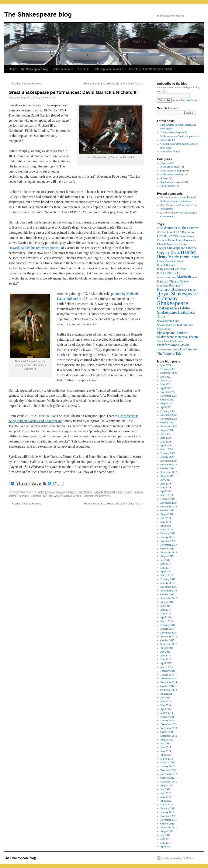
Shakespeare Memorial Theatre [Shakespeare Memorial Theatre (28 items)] (178, 337)
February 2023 (168, 369)
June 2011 (166, 839)
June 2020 (166, 438)
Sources (164, 178)
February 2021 (168, 411)
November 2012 (169, 774)
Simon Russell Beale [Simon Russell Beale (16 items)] (167, 341)
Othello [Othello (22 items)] (184, 282)
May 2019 (166, 487)
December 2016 (169, 587)
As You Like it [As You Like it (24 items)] (166, 232)
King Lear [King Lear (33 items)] (164, 273)
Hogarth (98, 492)
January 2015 (167, 675)
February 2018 (168, 533)
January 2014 (167, 721)
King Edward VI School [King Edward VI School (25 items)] (172, 269)
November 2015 (169, 636)
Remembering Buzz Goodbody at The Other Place (114, 84)
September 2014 (169, 690)
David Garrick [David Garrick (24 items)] (177, 240)
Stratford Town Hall (41, 496)
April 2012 (166, 801)
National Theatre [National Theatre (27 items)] (168, 281)
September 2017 (169, 552)
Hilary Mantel (168, 140)
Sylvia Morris (48, 98)
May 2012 (166, 797)
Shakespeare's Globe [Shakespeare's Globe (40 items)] (173, 308)
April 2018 (166, 526)
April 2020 (166, 445)
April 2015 (166, 663)
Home (13, 69)
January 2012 (167, 812)
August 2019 (167, 476)
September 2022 (169, 373)
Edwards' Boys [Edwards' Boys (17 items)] (165, 244)
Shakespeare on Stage (50, 492)
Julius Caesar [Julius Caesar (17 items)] (177, 261)
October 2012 (167, 778)
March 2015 (167, 667)
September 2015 (169, 644)
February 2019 (168, 499)
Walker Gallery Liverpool (67, 496)
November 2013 (169, 728)
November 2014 (169, 682)
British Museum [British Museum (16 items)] (187, 236)
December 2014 (169, 678)
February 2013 (168, 763)
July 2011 (165, 835)
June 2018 (166, 518)
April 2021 (166, 407)
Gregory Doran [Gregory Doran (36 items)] (169, 253)
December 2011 (169, 816)
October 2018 (167, 510)
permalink (105, 496)
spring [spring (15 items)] (181, 341)
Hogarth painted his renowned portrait (35, 248)
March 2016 (167, 621)
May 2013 (166, 751)
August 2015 (167, 648)
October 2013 (167, 732)
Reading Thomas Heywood (25, 84)
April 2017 (166, 572)
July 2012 (165, 789)
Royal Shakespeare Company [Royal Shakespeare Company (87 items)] (177, 296)
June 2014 (166, 701)
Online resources (63, 69)
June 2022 (166, 381)
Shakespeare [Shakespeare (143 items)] (173, 303)
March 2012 (167, 805)
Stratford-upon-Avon (171, 182)
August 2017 (167, 556)
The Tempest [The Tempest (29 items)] (188, 349)
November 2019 (169, 465)
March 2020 (167, 449)
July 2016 (165, 606)
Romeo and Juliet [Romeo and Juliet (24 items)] (186, 290)
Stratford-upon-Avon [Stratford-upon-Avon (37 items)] (173, 345)
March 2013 (167, 759)
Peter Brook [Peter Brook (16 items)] (163, 286)
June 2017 (166, 564)
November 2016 (169, 591)
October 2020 (167, 423)
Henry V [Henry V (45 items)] (164, 257)
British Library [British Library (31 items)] (168, 236)
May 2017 (166, 568)
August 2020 (167, 430)
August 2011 (167, 831)
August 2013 (167, 740)
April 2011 (166, 847)
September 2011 (169, 827)
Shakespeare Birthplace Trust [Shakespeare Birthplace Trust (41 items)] (176, 314)
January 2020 (167, 457)
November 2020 (169, 419)
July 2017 (165, 560)
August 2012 (167, 785)
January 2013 (167, 766)
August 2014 (167, 694)
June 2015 (166, 656)
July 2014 (165, 698)
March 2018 (167, 530)
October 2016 (167, 594)
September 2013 (169, 736)
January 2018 (167, 537)
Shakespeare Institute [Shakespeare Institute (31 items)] (172, 333)
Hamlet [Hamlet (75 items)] (188, 252)
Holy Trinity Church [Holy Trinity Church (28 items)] (186, 257)
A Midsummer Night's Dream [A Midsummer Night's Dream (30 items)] (178, 228)
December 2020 (169, 415)
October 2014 (167, 686)
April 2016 (166, 617)
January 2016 (167, 629)
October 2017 (167, 549)
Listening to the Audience (109, 69)
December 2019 (169, 461)
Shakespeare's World (171, 174)
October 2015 (167, 640)
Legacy (164, 163)
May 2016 (166, 614)
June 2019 (166, 484)
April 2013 (166, 755)
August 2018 (167, 514)
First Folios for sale (170, 152)
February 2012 (168, 808)
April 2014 (166, 709)
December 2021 (169, 392)
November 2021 (169, 396)
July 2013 (165, 743)
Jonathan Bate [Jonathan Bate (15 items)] (163, 261)
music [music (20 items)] (195, 277)
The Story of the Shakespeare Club (150, 69)
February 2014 (168, 717)
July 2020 (165, 434)
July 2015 (165, 652)
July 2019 (165, 480)
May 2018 (166, 522)
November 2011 (169, 820)
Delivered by (185, 100)
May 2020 (166, 442)
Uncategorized (168, 186)
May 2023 (166, 365)
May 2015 (166, 659)
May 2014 (166, 705)
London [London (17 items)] (176, 273)
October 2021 (167, 400)
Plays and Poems (169, 167)
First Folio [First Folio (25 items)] (179, 244)
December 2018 (169, 503)
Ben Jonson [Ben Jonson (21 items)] (189, 232)
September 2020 (169, 426)
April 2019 (166, 491)
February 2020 (168, 453)
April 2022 (166, 388)
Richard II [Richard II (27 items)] (176, 285)
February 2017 (168, 579)
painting (138, 492)
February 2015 (168, 671)
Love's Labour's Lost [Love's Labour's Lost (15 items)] (167, 277)
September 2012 (169, 782)
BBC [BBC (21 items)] (179, 232)
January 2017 (167, 583)
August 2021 (167, 403)
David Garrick (85, 492)
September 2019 (169, 472)
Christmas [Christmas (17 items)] (162, 240)
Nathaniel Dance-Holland (118, 492)
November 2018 (169, 507)
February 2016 (168, 625)
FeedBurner (192, 100)
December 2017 (169, 541)
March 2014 (167, 713)
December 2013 (169, 724)
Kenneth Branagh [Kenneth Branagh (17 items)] (166, 265)
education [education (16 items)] (191, 240)
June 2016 (166, 610)
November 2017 (169, 545)
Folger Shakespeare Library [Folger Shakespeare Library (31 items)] (177, 248)
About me (84, 69)
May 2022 (166, 384)
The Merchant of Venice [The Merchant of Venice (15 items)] (168, 350)
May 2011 (166, 843)
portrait (12, 496)
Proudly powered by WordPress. (178, 858)
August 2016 (167, 602)
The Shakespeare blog (38, 14)
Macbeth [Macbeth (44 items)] (184, 277)
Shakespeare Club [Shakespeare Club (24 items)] (168, 321)
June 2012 (166, 793)
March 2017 (167, 575)
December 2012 (169, 770)
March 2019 (167, 495)
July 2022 (165, 377)
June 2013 (166, 747)
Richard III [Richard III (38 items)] (166, 289)
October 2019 (167, 468)
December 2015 (169, 633)
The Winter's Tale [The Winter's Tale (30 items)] (169, 353)
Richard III (24, 496)
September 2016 (169, 598)
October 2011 (167, 824)
